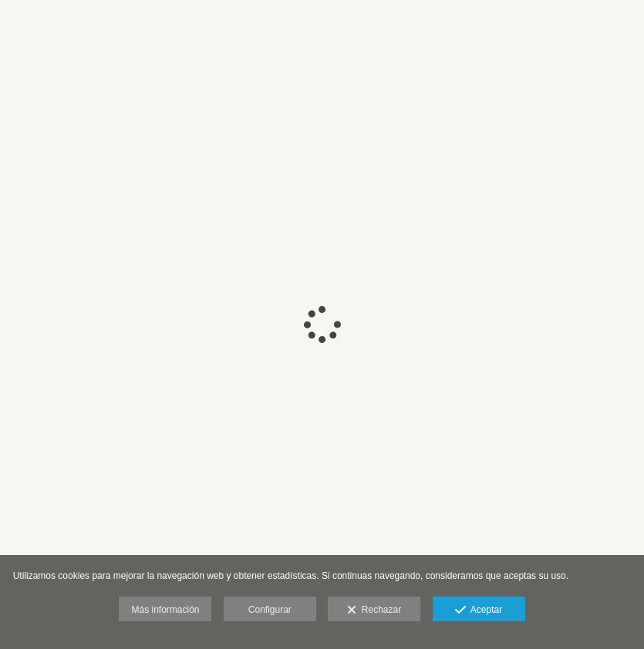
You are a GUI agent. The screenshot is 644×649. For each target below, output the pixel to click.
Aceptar (479, 610)
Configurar (270, 610)
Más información (165, 610)
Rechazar (374, 610)
